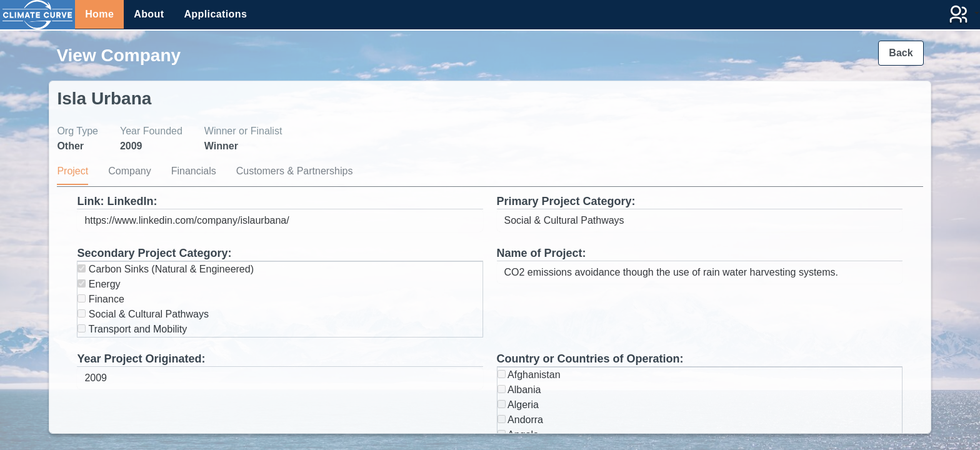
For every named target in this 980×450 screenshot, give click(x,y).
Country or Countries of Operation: (590, 359)
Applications (215, 14)
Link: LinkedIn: (117, 201)
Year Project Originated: (141, 359)
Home (99, 14)
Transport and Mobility (132, 329)
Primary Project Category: (566, 201)
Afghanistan (529, 375)
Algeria (518, 405)
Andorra (520, 420)
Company (129, 171)
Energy (99, 284)
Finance (101, 299)
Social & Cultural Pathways (143, 314)
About (149, 14)
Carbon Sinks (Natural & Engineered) (166, 269)
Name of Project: (542, 253)
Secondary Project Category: (154, 253)
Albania (519, 390)
